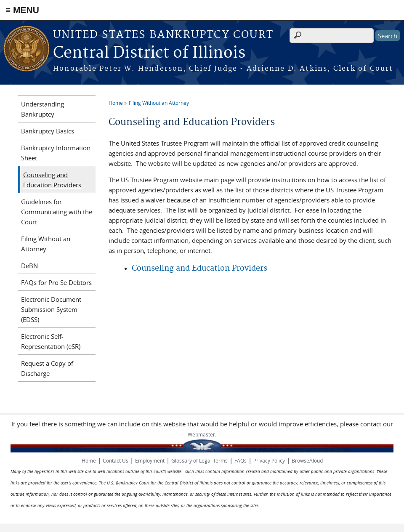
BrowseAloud (307, 460)
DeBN (29, 266)
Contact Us (116, 460)
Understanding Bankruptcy (43, 109)
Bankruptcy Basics (48, 131)
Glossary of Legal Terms (199, 460)
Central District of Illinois (149, 53)
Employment (150, 460)
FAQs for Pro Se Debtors (56, 282)
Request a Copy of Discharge (47, 368)
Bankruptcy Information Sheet (56, 153)
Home (116, 103)
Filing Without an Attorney (159, 103)
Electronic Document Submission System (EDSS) (51, 309)
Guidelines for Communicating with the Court (57, 212)
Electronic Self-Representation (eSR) (51, 341)
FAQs (241, 460)
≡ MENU (22, 10)
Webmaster (201, 434)
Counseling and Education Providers (199, 268)
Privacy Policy (269, 460)
